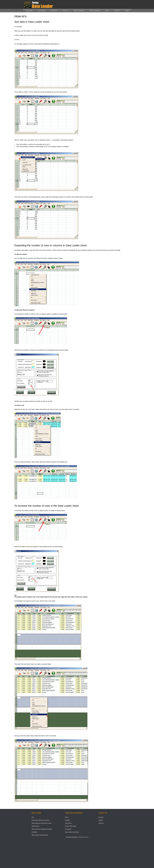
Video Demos (35, 826)
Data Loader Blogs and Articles (40, 820)
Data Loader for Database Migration (42, 829)
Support (117, 11)
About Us (101, 823)
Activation (34, 832)
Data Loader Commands (72, 832)
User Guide (68, 823)
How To (66, 11)
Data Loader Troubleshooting (40, 835)
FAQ (107, 11)
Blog (127, 11)
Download (42, 11)
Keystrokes (68, 829)
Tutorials (67, 820)
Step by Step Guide (71, 826)
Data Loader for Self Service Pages (42, 823)
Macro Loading (79, 11)
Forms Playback (95, 11)
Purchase (54, 11)
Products (101, 817)
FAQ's (67, 817)
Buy (33, 817)
